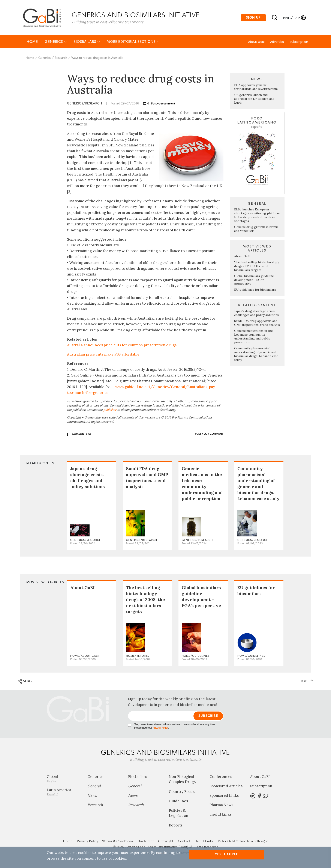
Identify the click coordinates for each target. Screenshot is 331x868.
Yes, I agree (227, 854)
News (92, 796)
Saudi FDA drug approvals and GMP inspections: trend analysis (257, 323)
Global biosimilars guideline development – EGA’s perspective (254, 280)
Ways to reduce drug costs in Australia (97, 58)
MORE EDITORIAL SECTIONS (133, 42)
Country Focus (182, 792)
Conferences (221, 777)
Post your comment (163, 104)
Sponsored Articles (226, 786)
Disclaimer (146, 842)
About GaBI (256, 42)
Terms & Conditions (118, 842)
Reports (176, 826)
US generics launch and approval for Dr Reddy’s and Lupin (254, 99)
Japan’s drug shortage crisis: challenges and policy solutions (256, 313)
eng (287, 18)
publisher (110, 410)
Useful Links (220, 815)
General (94, 786)
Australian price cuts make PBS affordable (103, 355)
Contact (184, 842)
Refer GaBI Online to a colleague (243, 842)
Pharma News (221, 805)
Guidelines (178, 801)
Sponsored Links (224, 796)
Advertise (277, 42)
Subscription (299, 42)
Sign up (253, 18)
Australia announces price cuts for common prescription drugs (122, 345)
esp (297, 18)
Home (32, 42)
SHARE (26, 682)
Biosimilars (87, 42)
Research (61, 58)
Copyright (166, 842)
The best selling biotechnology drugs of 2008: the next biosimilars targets (257, 267)
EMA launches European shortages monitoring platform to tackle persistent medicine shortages (257, 216)
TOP (307, 681)
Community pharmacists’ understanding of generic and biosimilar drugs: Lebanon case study (256, 354)
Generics (56, 42)
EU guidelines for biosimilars (255, 290)
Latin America (64, 792)
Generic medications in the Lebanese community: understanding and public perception (253, 337)
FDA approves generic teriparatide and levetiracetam (256, 87)
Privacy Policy (160, 728)
